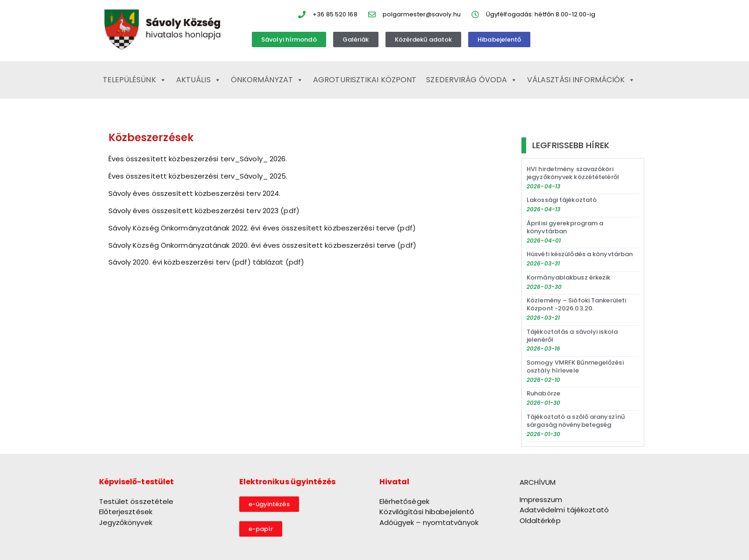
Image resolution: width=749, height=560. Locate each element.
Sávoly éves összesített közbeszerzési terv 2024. (195, 193)
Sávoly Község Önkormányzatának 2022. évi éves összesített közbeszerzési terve (252, 228)
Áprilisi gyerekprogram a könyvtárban (565, 227)
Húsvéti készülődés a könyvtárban (580, 254)
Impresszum (541, 499)
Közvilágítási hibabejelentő (427, 512)
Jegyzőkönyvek (126, 522)
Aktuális (199, 80)
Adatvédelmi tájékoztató (564, 510)
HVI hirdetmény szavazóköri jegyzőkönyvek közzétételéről (573, 173)
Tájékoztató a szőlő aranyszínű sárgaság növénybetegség (576, 421)
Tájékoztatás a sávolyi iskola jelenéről (572, 336)
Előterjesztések (126, 512)
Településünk (135, 80)
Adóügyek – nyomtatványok (429, 522)
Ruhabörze (543, 393)
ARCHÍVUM (538, 482)
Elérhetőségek (404, 501)
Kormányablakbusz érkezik (568, 277)
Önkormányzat (267, 80)
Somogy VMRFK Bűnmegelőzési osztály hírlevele (575, 366)
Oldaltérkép (540, 521)
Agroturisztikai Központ (365, 80)
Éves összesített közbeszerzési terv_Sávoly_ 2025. (198, 176)
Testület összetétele (136, 501)
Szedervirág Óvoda (472, 80)
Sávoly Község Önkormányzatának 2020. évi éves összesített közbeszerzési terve (252, 245)
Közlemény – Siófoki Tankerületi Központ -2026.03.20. (576, 304)
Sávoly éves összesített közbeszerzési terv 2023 (194, 211)
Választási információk (581, 80)
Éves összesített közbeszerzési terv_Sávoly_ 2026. (198, 159)
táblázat (268, 262)
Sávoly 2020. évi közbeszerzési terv (169, 262)
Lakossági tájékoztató (562, 200)
